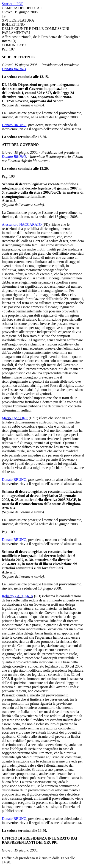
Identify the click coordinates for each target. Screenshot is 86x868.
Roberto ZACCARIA (17, 596)
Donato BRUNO (14, 69)
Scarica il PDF (12, 4)
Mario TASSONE (15, 418)
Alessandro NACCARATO (22, 224)
